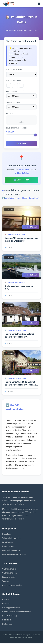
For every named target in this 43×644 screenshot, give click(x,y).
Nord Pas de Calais (22, 174)
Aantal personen (14, 80)
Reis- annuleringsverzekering (14, 555)
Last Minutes (8, 543)
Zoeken (21, 144)
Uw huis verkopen (9, 574)
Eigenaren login (9, 578)
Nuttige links (7, 625)
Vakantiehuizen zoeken (12, 539)
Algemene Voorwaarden (12, 586)
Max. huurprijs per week (17, 129)
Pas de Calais (24, 170)
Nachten (10, 114)
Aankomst (15, 91)
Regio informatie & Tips (12, 551)
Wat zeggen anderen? (11, 608)
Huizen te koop (8, 547)
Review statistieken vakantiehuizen (16, 612)
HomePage (7, 535)
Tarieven (6, 582)
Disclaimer (7, 621)
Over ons (6, 604)
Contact (6, 600)
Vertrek (14, 103)
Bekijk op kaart (21, 181)
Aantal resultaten (14, 70)
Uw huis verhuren (9, 570)
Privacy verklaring (9, 617)
